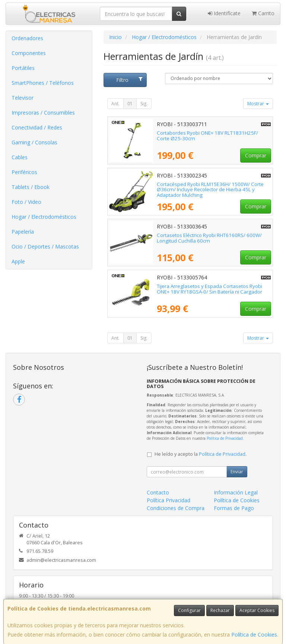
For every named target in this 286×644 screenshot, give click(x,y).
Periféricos (24, 172)
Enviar (237, 472)
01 (130, 104)
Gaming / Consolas (34, 142)
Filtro (129, 80)
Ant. (115, 104)
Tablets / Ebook (31, 187)
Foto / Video (26, 202)
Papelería (23, 232)
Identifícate (224, 13)
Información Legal (236, 492)
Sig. (144, 104)
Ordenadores (27, 38)
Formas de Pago (234, 508)
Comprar (256, 155)
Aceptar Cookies (257, 610)
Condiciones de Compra (176, 508)
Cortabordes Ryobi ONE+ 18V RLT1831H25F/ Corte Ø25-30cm (207, 136)
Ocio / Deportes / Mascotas (45, 246)
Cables (20, 157)
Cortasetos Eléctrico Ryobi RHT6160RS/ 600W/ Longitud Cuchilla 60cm (209, 238)
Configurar (189, 610)
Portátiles (23, 68)
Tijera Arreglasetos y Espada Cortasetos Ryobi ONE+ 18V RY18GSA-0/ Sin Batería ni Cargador (209, 289)
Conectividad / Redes (37, 127)
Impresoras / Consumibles (43, 113)
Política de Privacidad (225, 438)
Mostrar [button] (258, 104)
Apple (18, 261)
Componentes (29, 53)
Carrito (263, 13)
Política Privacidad (169, 500)
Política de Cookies (254, 635)
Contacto (158, 492)
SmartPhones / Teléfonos (43, 83)
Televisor (23, 98)
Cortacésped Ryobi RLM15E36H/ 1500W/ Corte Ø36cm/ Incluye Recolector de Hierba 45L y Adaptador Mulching (210, 190)
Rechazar (220, 610)
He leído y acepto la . (201, 454)
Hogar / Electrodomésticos (44, 217)
